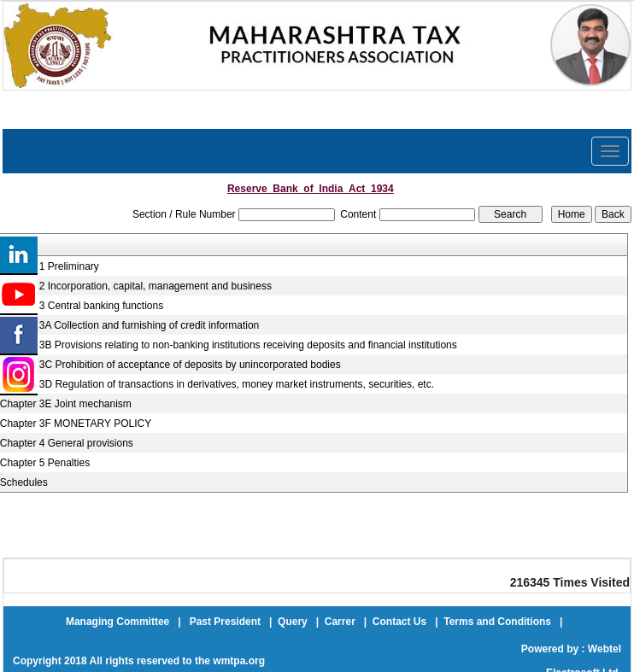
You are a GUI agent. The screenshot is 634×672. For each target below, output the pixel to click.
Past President (225, 622)
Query (293, 622)
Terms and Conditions (497, 622)
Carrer (340, 622)
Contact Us (399, 622)
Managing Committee (117, 622)
